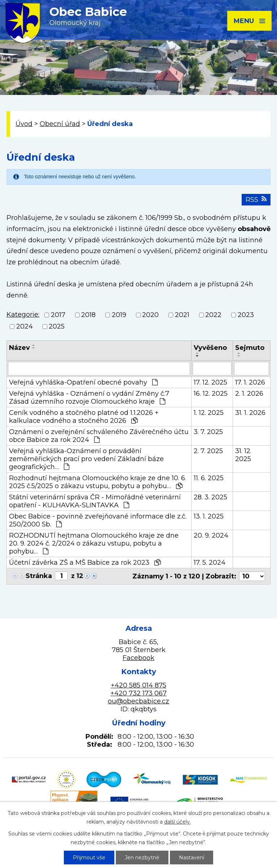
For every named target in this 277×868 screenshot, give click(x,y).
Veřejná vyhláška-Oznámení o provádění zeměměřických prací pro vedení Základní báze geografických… (86, 459)
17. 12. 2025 (210, 382)
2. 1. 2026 (249, 394)
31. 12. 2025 (243, 455)
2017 (58, 315)
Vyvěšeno (210, 348)
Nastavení (192, 858)
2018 (88, 315)
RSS (256, 200)
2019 (119, 315)
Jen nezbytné (142, 858)
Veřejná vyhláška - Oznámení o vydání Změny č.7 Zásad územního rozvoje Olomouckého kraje (89, 398)
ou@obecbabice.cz (138, 701)
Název (19, 348)
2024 (25, 327)
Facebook (138, 658)
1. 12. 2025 (209, 413)
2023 (246, 315)
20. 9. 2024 (211, 535)
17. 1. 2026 (250, 382)
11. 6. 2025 (209, 478)
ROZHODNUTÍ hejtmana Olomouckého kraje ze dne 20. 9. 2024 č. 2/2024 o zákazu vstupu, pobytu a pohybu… (94, 543)
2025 (57, 327)
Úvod (24, 124)
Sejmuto (250, 348)
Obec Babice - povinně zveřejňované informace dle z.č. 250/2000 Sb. (98, 520)
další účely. (177, 822)
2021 (182, 315)
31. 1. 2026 (250, 413)
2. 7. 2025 (208, 451)
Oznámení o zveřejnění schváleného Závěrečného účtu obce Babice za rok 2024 (99, 436)
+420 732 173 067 (138, 693)
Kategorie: (23, 314)
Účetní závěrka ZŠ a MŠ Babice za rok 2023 (85, 563)
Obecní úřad (60, 124)
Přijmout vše (89, 858)
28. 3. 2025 (210, 497)
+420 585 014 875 (138, 685)
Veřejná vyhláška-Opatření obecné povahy (83, 382)
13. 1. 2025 (209, 516)
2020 (150, 315)
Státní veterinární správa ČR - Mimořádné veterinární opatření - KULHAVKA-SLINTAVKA (95, 501)
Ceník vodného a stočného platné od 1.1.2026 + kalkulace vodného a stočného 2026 (84, 417)
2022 (213, 315)
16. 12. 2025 (211, 394)
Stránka (39, 576)
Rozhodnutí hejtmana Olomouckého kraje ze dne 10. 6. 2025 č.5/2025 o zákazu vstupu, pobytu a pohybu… (98, 482)
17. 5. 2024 (210, 563)
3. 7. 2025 (208, 432)
